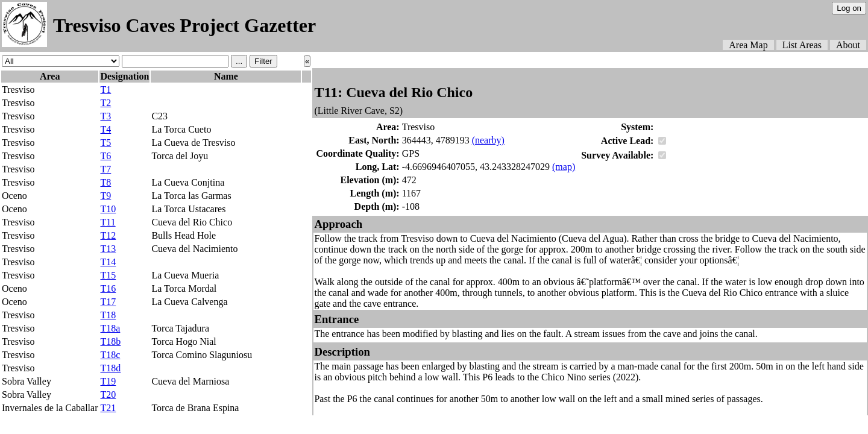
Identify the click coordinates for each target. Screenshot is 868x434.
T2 (105, 103)
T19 (108, 381)
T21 (108, 408)
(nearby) (488, 140)
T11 (108, 222)
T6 (105, 156)
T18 (108, 315)
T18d (110, 368)
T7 (105, 169)
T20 (108, 395)
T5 (105, 143)
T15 (108, 275)
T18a (110, 328)
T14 (108, 262)
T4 (105, 129)
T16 (108, 288)
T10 (108, 209)
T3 (105, 116)
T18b (110, 341)
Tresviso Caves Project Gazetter (184, 25)
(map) (564, 167)
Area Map (748, 45)
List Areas (802, 45)
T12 (108, 235)
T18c (110, 355)
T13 (108, 249)
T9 (105, 196)
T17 (108, 302)
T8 (105, 182)
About (848, 45)
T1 (105, 90)
